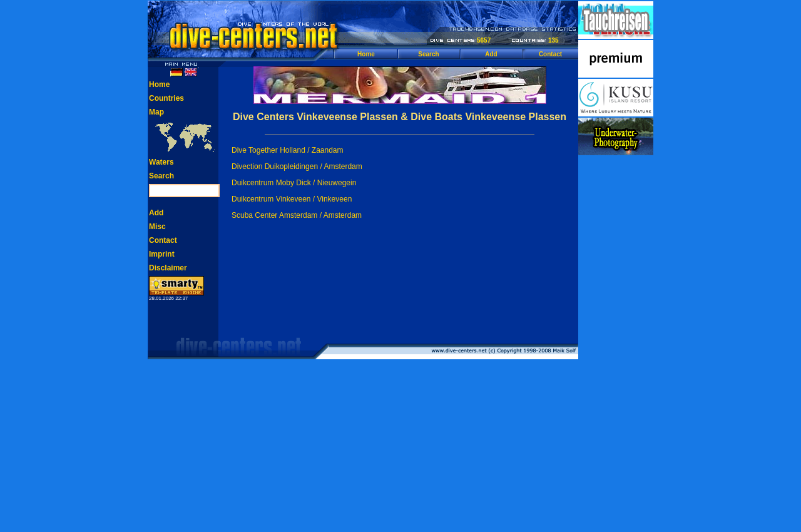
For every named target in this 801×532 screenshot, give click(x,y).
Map (156, 112)
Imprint (162, 254)
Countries (166, 98)
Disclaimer (168, 268)
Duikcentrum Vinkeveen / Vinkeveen (292, 199)
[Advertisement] (616, 344)
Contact (550, 54)
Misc (157, 227)
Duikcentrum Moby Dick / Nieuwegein (294, 183)
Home (366, 54)
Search (428, 54)
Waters (161, 162)
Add (491, 54)
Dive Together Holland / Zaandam (288, 150)
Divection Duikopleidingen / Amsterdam (297, 166)
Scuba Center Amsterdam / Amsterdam (297, 215)
